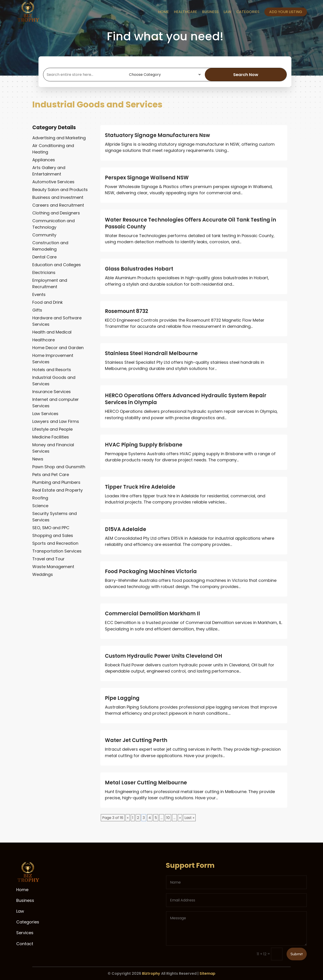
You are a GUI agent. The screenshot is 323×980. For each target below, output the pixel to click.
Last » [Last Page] (189, 818)
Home (163, 12)
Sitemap (207, 973)
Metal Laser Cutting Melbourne (146, 783)
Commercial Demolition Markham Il (152, 614)
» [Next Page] (180, 818)
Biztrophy (151, 973)
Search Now (246, 75)
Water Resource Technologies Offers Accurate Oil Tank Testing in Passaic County (190, 223)
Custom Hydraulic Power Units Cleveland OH (164, 656)
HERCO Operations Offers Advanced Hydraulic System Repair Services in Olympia (186, 399)
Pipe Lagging (122, 698)
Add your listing (286, 12)
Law (227, 12)
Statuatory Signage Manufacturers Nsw (157, 135)
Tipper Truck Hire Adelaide (140, 487)
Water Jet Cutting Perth (136, 740)
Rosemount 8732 (127, 311)
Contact (25, 944)
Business (210, 12)
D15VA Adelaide (126, 529)
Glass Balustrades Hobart (139, 269)
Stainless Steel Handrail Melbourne (151, 353)
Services (25, 933)
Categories (248, 12)
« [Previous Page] (128, 818)
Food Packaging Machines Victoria (151, 571)
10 (168, 818)
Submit (297, 954)
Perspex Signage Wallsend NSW (147, 178)
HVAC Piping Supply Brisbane (144, 445)
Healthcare (185, 12)
